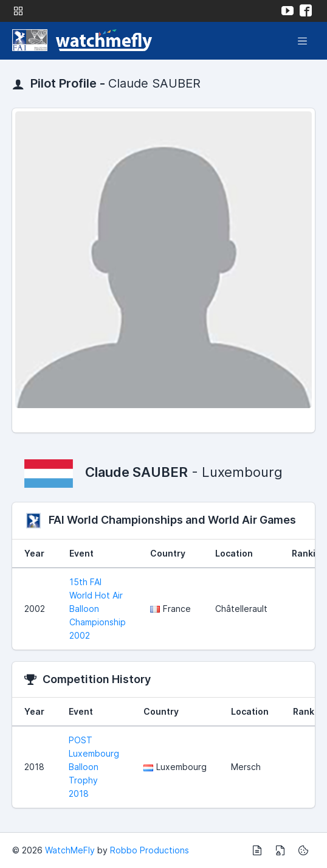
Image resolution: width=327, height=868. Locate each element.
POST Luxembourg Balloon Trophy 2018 (94, 767)
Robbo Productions (150, 850)
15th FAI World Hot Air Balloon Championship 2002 (98, 609)
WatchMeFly (70, 850)
